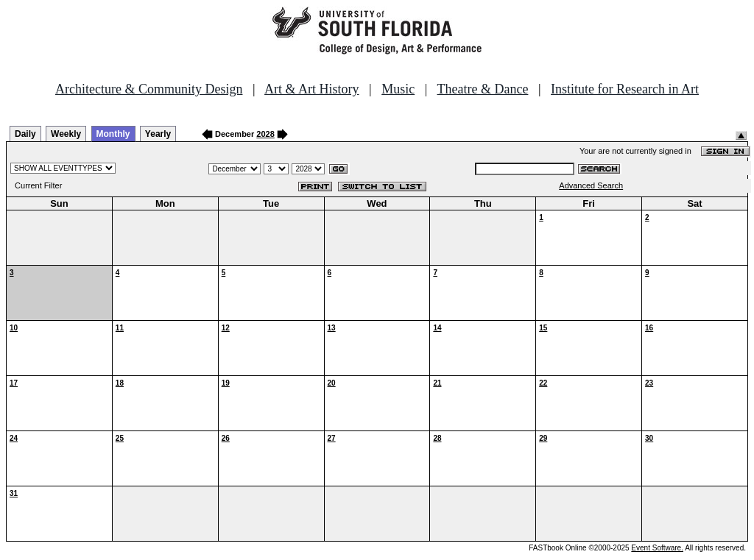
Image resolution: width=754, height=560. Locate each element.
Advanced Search (591, 185)
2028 (265, 134)
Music (398, 89)
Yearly (158, 134)
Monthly (113, 134)
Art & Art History (312, 89)
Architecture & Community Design (149, 89)
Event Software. (657, 548)
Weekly (66, 134)
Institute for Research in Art (625, 89)
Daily (25, 134)
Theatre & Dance (482, 89)
